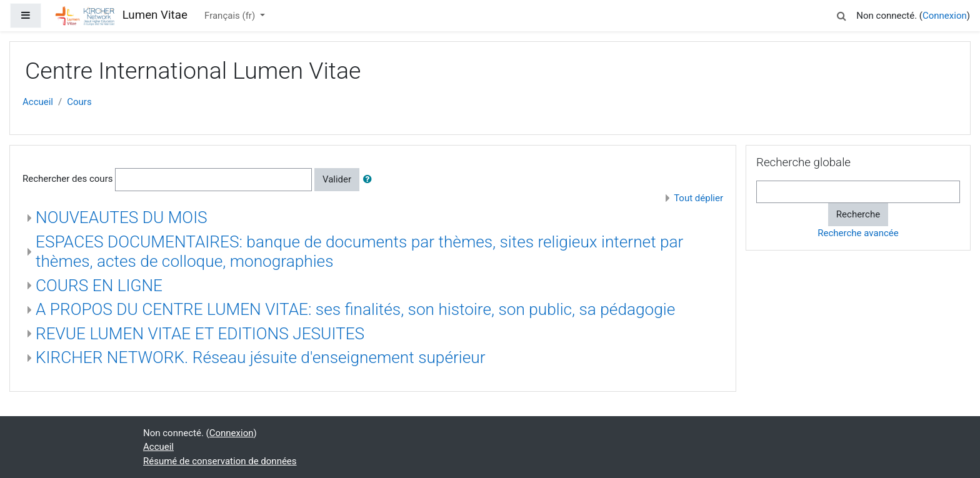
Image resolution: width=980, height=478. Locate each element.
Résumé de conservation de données (220, 461)
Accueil (38, 102)
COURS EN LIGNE (99, 286)
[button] (841, 14)
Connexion (945, 16)
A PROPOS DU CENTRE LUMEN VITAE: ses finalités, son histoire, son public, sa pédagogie (355, 309)
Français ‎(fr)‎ (231, 16)
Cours (79, 102)
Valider (337, 179)
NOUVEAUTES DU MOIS (122, 217)
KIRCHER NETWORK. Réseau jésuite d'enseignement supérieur (261, 357)
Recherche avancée (858, 233)
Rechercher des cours (67, 179)
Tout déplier (698, 198)
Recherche (858, 214)
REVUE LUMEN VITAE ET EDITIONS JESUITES (200, 334)
